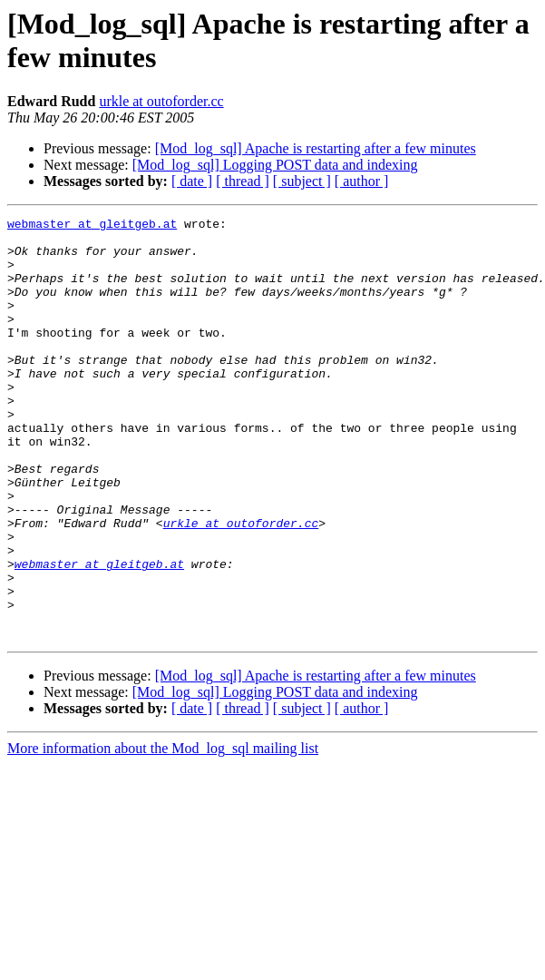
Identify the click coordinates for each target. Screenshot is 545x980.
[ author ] (362, 181)
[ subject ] (302, 181)
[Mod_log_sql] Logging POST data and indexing (275, 165)
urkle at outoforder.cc (161, 101)
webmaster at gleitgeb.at (92, 226)
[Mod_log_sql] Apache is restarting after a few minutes (316, 148)
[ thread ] (243, 181)
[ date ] (192, 181)
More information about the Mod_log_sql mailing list (163, 833)
